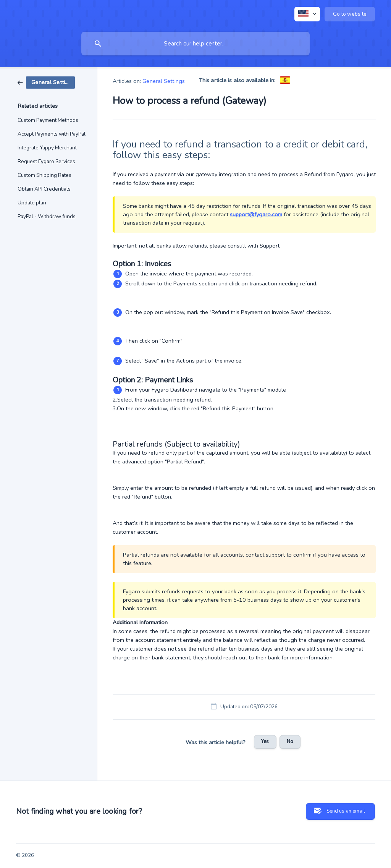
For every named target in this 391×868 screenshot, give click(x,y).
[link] (46, 82)
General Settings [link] (164, 81)
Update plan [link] (32, 203)
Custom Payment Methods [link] (48, 120)
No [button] (290, 742)
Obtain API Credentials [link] (44, 189)
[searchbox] (195, 44)
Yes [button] (265, 742)
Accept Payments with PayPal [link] (52, 134)
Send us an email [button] (346, 811)
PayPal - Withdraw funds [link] (47, 216)
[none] (307, 14)
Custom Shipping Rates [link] (44, 175)
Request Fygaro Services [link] (46, 161)
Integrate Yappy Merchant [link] (47, 148)
